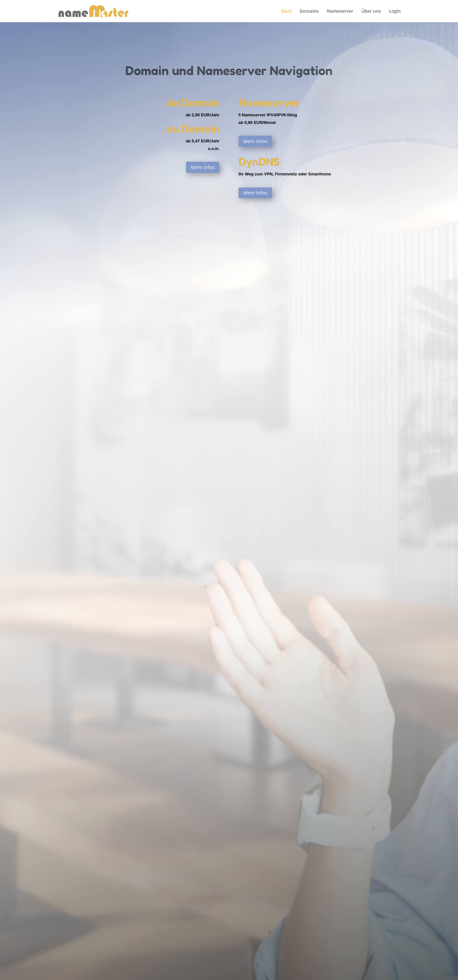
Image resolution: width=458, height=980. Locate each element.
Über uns (371, 11)
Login (395, 11)
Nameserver (340, 11)
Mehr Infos (203, 167)
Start (286, 11)
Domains (309, 11)
